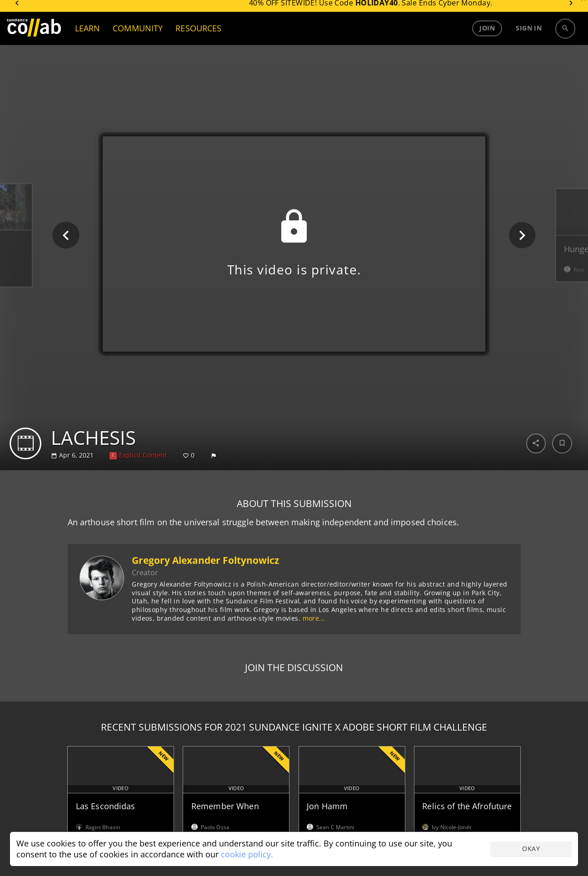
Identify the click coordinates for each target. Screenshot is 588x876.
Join (487, 34)
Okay (531, 849)
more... (314, 618)
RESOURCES (198, 34)
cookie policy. (247, 854)
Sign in (529, 34)
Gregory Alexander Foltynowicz (205, 560)
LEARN (88, 34)
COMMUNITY (138, 34)
